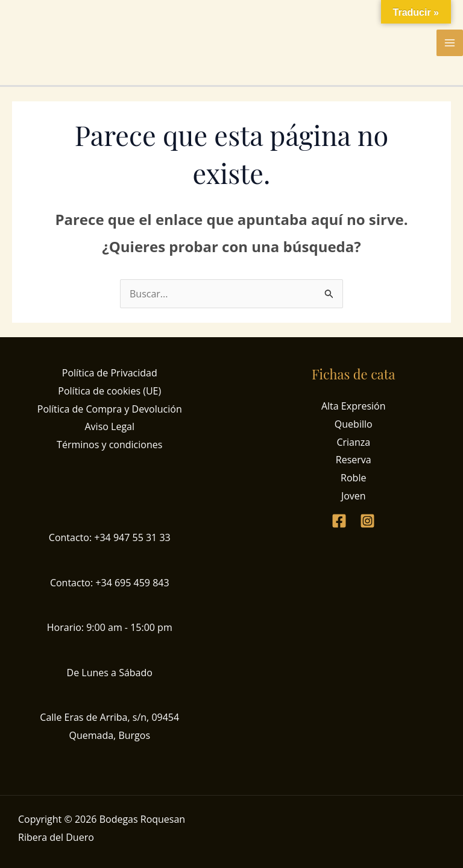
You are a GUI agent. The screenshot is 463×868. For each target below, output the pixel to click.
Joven (354, 496)
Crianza (353, 442)
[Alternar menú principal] (450, 43)
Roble (353, 478)
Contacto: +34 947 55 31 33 (110, 537)
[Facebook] (339, 521)
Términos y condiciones (109, 445)
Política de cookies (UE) (109, 391)
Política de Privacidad (110, 373)
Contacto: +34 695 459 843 (110, 583)
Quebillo (354, 424)
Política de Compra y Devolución (110, 409)
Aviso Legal (109, 426)
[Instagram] (367, 521)
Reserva (354, 460)
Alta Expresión (354, 406)
